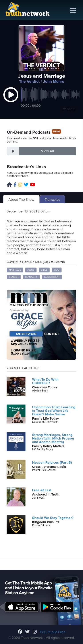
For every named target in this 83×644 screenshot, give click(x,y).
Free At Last (42, 490)
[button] (11, 99)
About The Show (21, 200)
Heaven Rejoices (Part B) (52, 463)
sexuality (31, 277)
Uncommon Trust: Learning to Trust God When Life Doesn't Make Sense (54, 411)
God (57, 270)
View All (47, 151)
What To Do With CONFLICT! (45, 381)
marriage (15, 270)
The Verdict (29, 81)
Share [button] (69, 109)
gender (14, 277)
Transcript (52, 200)
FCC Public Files (53, 632)
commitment (52, 277)
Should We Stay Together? (53, 518)
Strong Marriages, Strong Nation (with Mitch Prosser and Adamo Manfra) (53, 438)
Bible (44, 270)
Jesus (31, 270)
